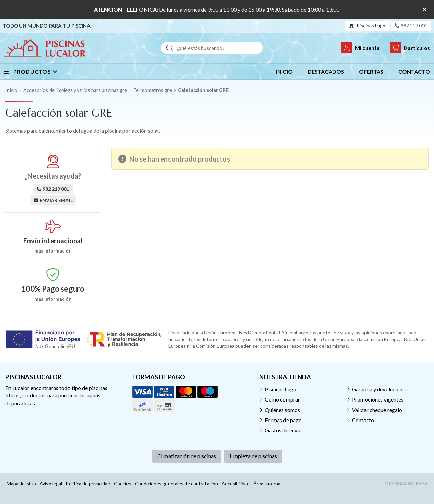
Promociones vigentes (378, 399)
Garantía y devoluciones (380, 389)
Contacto (363, 420)
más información (53, 251)
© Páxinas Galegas (406, 484)
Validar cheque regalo (377, 410)
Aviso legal (51, 483)
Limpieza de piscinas (253, 456)
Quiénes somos (282, 410)
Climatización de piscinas (187, 456)
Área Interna (267, 483)
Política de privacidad (88, 483)
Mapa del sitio (21, 483)
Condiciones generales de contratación (176, 483)
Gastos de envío (283, 430)
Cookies (123, 483)
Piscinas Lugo (281, 389)
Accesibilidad (236, 483)
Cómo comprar (282, 399)
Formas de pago (283, 420)
